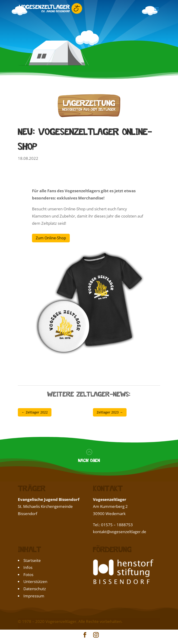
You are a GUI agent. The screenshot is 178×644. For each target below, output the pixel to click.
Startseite (32, 560)
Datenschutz (35, 589)
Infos (28, 567)
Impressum (34, 596)
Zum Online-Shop (51, 238)
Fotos (28, 575)
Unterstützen (35, 582)
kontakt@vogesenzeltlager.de (120, 532)
